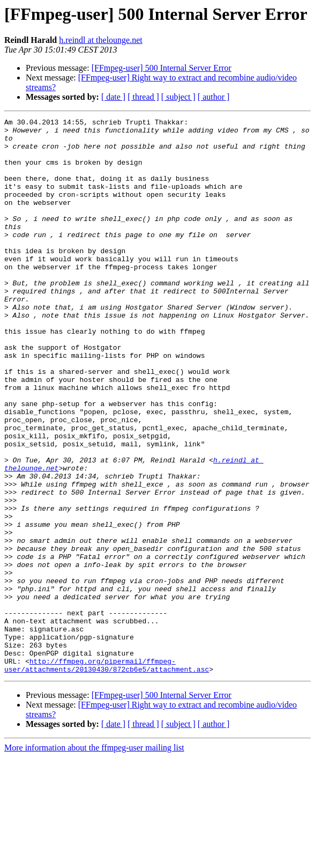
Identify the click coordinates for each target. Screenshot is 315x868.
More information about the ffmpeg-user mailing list (94, 859)
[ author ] (214, 97)
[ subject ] (178, 97)
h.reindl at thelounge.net (101, 40)
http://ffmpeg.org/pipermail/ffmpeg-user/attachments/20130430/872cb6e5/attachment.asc (107, 775)
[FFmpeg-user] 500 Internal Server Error (162, 68)
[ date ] (113, 97)
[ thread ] (143, 97)
